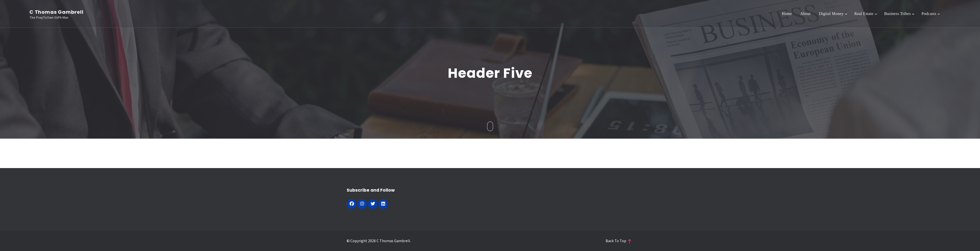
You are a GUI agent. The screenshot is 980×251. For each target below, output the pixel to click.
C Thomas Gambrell (56, 12)
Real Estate (864, 14)
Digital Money (831, 14)
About (805, 14)
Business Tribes (897, 14)
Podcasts (929, 14)
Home (787, 14)
